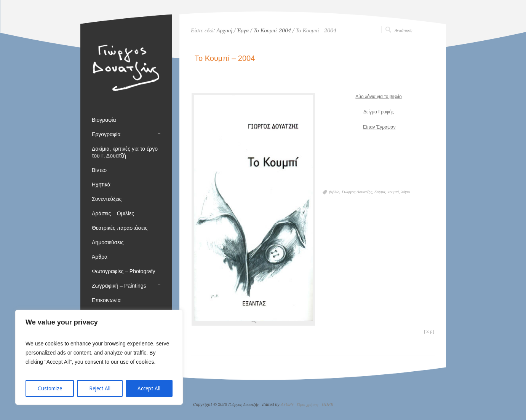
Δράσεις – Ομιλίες (113, 213)
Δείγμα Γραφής (379, 112)
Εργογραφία (106, 134)
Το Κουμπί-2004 (272, 30)
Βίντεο (99, 170)
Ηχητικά (101, 185)
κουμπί (393, 192)
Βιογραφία (104, 120)
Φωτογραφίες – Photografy (124, 271)
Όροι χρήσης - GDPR (315, 405)
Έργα (243, 30)
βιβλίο (334, 192)
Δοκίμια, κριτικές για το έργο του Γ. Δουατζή (125, 152)
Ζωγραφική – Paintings (119, 286)
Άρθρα (100, 257)
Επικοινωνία (106, 300)
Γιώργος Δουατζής (357, 192)
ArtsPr (287, 405)
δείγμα (380, 192)
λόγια (405, 192)
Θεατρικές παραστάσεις (120, 228)
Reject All (100, 388)
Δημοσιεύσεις (108, 242)
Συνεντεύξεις (107, 199)
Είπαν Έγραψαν (379, 127)
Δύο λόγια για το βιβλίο (378, 97)
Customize (50, 388)
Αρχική (224, 30)
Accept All (149, 388)
